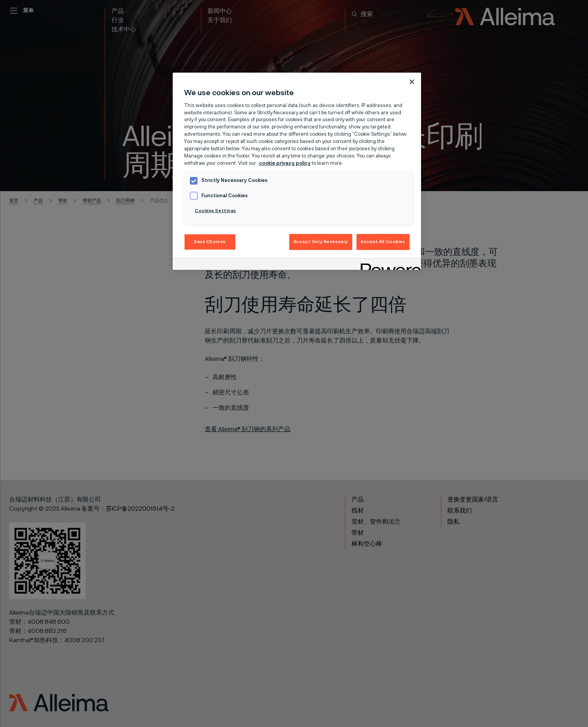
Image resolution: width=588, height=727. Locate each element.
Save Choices (210, 242)
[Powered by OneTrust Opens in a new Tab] (388, 265)
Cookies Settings (215, 211)
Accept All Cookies (383, 242)
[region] (297, 171)
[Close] (412, 82)
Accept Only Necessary (321, 242)
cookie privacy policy (285, 163)
